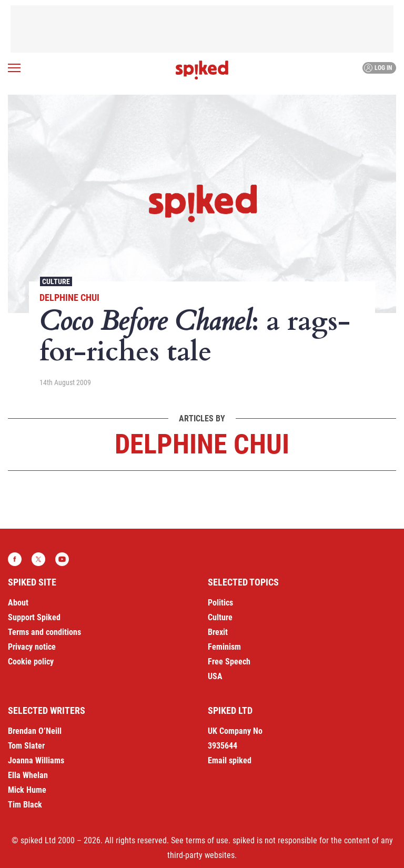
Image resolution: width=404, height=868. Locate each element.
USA (215, 676)
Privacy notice (32, 647)
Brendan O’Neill (35, 731)
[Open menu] (14, 68)
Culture (56, 281)
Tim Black (25, 805)
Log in (378, 68)
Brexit (218, 632)
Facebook (15, 559)
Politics (220, 603)
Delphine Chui (69, 297)
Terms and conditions (44, 632)
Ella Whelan (28, 775)
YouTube (62, 559)
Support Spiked (34, 617)
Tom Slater (26, 746)
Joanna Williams (36, 760)
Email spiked (230, 760)
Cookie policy (31, 662)
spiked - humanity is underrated (202, 70)
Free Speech (229, 662)
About (18, 603)
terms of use (207, 840)
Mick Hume (27, 790)
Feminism (224, 647)
